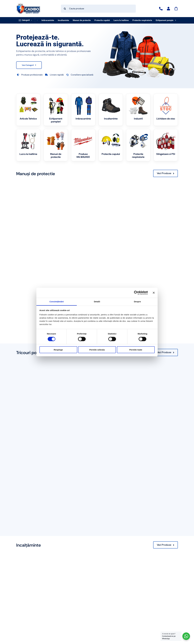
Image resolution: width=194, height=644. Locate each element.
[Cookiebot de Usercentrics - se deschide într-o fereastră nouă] (136, 293)
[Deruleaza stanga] (37, 20)
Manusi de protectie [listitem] (82, 20)
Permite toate (136, 350)
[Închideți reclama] (154, 293)
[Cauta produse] (98, 9)
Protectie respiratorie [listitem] (142, 20)
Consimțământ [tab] (57, 301)
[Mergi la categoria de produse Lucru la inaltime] (28, 145)
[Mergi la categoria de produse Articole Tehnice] (28, 110)
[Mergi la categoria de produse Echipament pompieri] (56, 110)
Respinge (58, 350)
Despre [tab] (137, 301)
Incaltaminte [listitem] (63, 20)
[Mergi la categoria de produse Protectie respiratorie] (138, 145)
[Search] (65, 9)
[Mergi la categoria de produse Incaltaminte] (111, 110)
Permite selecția (97, 350)
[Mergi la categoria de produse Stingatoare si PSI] (166, 145)
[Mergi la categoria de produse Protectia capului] (111, 145)
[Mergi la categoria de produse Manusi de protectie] (56, 145)
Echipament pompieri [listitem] (165, 20)
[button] (26, 20)
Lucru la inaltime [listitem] (121, 20)
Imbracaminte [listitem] (48, 20)
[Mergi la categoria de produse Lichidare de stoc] (166, 110)
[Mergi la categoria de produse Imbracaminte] (83, 110)
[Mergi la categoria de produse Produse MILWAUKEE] (83, 145)
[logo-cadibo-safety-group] (28, 4)
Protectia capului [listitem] (102, 20)
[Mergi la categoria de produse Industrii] (138, 110)
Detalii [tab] (97, 301)
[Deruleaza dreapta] (176, 20)
